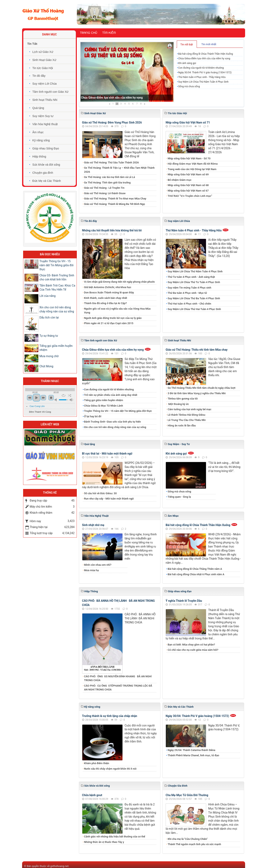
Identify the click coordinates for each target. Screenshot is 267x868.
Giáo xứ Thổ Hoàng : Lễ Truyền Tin (104, 188)
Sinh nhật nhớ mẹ (93, 525)
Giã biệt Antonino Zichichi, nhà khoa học (108, 287)
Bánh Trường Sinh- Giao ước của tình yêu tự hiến (113, 422)
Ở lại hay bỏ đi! (93, 416)
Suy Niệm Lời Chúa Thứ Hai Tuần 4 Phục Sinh (194, 309)
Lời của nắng (48, 296)
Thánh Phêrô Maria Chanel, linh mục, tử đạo (193, 755)
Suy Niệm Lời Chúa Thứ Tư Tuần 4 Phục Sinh (194, 282)
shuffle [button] (70, 395)
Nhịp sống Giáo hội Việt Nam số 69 (188, 174)
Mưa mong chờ (49, 356)
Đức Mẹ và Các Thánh (47, 181)
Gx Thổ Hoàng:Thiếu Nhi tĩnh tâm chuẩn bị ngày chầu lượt (202, 388)
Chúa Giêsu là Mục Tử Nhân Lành (104, 406)
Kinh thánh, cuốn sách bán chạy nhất (106, 298)
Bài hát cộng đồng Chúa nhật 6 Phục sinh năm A (196, 574)
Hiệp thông (39, 157)
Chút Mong (46, 366)
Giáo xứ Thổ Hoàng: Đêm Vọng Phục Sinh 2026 (112, 122)
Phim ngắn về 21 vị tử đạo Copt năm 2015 (109, 323)
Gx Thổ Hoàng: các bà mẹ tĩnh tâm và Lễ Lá (110, 177)
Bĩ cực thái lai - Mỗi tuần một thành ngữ (107, 454)
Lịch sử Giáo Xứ (43, 52)
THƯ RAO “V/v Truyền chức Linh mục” (190, 196)
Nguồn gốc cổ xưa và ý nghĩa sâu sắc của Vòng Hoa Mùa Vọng (117, 311)
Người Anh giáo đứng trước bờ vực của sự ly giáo (113, 318)
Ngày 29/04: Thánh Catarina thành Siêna (191, 750)
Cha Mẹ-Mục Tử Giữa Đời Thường (187, 795)
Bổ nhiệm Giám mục (180, 180)
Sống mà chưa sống (189, 86)
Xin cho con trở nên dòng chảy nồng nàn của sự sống (115, 427)
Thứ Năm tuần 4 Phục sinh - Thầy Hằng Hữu (202, 77)
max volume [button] (71, 400)
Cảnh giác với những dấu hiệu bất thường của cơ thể (115, 837)
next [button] (43, 398)
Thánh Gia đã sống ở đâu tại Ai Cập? (106, 303)
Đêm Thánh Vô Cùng (40, 412)
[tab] (187, 44)
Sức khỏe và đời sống (46, 165)
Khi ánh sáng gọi (187, 63)
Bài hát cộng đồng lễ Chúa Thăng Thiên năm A (195, 569)
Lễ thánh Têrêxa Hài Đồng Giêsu (186, 415)
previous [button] (30, 398)
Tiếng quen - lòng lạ (179, 497)
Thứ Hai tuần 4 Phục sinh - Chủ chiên (189, 304)
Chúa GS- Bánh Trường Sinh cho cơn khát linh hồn (57, 277)
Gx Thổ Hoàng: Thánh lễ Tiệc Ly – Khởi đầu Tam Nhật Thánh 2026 (119, 170)
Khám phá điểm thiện (97, 763)
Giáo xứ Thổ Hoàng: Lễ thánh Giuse (105, 193)
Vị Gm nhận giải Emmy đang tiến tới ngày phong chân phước (120, 282)
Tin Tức (32, 44)
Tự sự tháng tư (49, 336)
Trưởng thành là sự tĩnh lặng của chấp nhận (110, 716)
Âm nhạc (38, 132)
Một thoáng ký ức (178, 404)
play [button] (36, 398)
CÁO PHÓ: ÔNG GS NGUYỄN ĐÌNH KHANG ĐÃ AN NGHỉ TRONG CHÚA (118, 678)
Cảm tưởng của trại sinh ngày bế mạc (190, 409)
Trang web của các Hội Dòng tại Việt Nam (192, 169)
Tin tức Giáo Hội (43, 68)
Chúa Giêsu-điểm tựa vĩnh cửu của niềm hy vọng (204, 59)
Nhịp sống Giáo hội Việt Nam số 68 (188, 185)
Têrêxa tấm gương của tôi (183, 399)
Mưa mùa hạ (92, 570)
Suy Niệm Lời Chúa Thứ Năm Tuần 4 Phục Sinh (203, 82)
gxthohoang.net (59, 866)
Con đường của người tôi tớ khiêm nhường (201, 68)
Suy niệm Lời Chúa (45, 84)
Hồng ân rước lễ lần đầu (182, 425)
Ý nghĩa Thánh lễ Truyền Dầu (184, 601)
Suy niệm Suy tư (43, 116)
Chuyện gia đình (43, 173)
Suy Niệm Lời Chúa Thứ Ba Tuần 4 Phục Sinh (194, 298)
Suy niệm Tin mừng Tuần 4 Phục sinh (189, 288)
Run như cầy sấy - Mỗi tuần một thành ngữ (109, 499)
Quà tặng (38, 108)
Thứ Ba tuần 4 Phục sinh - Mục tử (187, 293)
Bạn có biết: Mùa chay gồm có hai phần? (191, 645)
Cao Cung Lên (37, 406)
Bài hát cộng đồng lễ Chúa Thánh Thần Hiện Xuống (113, 98)
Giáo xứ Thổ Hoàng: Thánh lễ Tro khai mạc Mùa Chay (115, 199)
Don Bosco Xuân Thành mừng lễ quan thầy (109, 292)
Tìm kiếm (109, 33)
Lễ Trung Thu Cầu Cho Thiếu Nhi (187, 420)
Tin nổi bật (187, 44)
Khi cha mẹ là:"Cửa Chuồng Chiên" (188, 839)
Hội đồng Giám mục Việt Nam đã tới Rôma (193, 164)
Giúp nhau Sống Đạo (46, 148)
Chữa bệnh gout (92, 795)
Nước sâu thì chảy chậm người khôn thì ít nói (110, 769)
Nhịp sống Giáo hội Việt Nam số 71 (188, 122)
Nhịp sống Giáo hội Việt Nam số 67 (188, 191)
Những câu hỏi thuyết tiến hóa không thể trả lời (112, 230)
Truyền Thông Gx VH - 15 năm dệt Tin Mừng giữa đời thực (118, 411)
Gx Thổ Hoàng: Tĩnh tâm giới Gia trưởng (107, 183)
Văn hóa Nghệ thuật (45, 124)
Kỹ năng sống (41, 140)
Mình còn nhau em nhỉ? (98, 565)
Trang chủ (88, 33)
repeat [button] (64, 395)
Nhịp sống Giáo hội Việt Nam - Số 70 (189, 158)
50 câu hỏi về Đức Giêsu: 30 (100, 493)
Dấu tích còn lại (49, 317)
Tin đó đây (39, 76)
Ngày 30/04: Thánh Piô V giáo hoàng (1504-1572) (205, 72)
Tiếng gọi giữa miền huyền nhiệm (104, 400)
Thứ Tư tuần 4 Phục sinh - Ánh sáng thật (191, 277)
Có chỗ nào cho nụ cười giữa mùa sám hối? (193, 650)
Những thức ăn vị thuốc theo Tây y (104, 842)
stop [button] (51, 398)
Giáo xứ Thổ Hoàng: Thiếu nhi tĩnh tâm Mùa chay (197, 350)
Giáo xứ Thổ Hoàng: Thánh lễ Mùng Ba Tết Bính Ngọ (115, 204)
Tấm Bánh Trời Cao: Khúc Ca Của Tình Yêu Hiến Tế (57, 288)
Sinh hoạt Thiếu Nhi (45, 100)
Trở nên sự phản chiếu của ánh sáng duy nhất (111, 395)
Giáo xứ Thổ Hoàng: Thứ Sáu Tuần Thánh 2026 (112, 162)
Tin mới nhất (209, 44)
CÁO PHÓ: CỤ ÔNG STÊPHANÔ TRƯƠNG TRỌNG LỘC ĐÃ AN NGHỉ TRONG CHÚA (118, 688)
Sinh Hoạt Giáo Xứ (44, 60)
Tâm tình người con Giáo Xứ (50, 92)
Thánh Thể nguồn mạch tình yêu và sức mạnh (194, 844)
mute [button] (56, 400)
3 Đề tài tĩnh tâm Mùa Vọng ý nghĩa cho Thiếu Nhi (197, 393)
